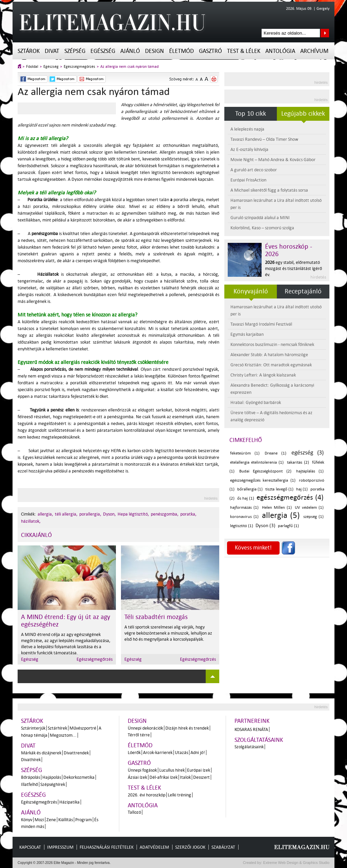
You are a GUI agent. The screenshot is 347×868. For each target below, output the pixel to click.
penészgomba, (165, 514)
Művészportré (83, 728)
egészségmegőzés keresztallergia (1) (263, 480)
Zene (51, 820)
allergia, (45, 514)
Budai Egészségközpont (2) (265, 471)
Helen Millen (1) (277, 508)
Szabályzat (223, 847)
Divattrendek (76, 753)
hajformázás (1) (244, 508)
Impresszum (60, 847)
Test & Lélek (244, 51)
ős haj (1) (246, 498)
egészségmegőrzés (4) (290, 497)
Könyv (27, 820)
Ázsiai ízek (137, 777)
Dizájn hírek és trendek (187, 728)
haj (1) (302, 489)
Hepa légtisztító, (133, 514)
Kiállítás (66, 820)
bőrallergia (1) (250, 489)
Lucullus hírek (172, 770)
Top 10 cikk (251, 114)
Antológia (280, 51)
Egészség (103, 51)
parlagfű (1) (288, 526)
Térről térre (139, 735)
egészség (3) (308, 453)
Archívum (314, 51)
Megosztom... (63, 735)
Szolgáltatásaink (259, 740)
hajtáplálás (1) (310, 471)
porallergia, (90, 514)
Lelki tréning (179, 795)
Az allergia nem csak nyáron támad (129, 67)
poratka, (188, 514)
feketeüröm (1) (245, 453)
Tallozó (134, 812)
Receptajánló (303, 291)
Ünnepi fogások (142, 770)
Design (155, 51)
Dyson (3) (266, 526)
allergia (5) (281, 515)
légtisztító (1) (242, 526)
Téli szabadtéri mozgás (156, 617)
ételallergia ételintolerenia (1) (257, 462)
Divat (52, 51)
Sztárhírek (57, 728)
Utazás (181, 753)
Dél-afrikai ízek (164, 777)
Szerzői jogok (190, 847)
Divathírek (31, 760)
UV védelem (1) (309, 508)
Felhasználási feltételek (107, 847)
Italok (185, 777)
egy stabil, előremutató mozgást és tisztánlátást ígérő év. (293, 268)
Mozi (39, 820)
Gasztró (210, 51)
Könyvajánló (251, 291)
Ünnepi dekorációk (145, 728)
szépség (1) (313, 517)
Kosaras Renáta (251, 729)
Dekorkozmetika (79, 777)
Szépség (75, 51)
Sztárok (29, 51)
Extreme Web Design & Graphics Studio (296, 863)
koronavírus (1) (244, 517)
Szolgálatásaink (249, 747)
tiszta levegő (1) (279, 489)
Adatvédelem (154, 847)
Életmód (181, 51)
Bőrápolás (30, 777)
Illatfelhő (29, 784)
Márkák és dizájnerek (41, 753)
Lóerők (134, 753)
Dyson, (109, 514)
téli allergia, (66, 514)
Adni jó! (198, 753)
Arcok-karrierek (158, 753)
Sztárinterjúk (33, 728)
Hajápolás (52, 777)
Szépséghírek (53, 784)
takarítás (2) (298, 462)
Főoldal (32, 67)
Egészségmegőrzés (79, 67)
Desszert (201, 777)
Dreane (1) (275, 453)
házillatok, (31, 521)
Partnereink (252, 721)
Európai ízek (199, 770)
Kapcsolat (30, 847)
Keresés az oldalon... (325, 33)
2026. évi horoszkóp (147, 795)
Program (84, 820)
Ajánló (130, 51)
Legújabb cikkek (303, 114)
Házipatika (69, 802)
